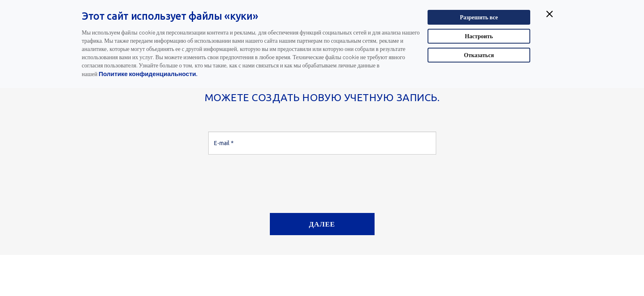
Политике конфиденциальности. (148, 74)
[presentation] (271, 180)
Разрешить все (479, 17)
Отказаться (479, 55)
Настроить (479, 36)
